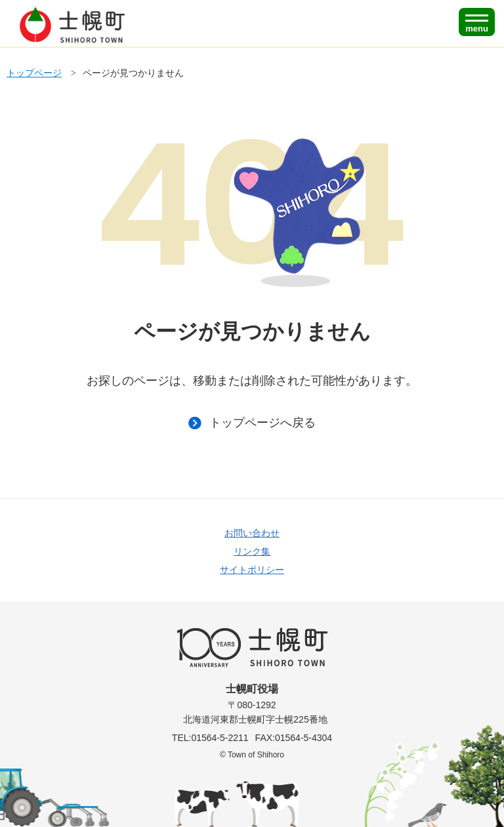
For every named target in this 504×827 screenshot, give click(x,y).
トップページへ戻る (252, 423)
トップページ (34, 73)
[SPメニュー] (477, 22)
